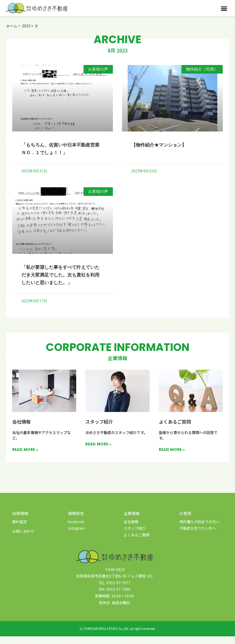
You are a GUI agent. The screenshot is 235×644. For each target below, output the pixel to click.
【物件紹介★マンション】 (164, 144)
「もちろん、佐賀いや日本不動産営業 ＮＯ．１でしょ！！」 (60, 148)
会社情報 (22, 429)
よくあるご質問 (176, 429)
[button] (224, 8)
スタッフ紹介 (100, 429)
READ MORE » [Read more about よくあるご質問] (172, 457)
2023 (26, 26)
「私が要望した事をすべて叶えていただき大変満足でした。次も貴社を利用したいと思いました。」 (60, 278)
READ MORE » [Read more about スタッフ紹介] (98, 452)
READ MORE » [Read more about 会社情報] (25, 457)
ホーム (12, 26)
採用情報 (20, 521)
